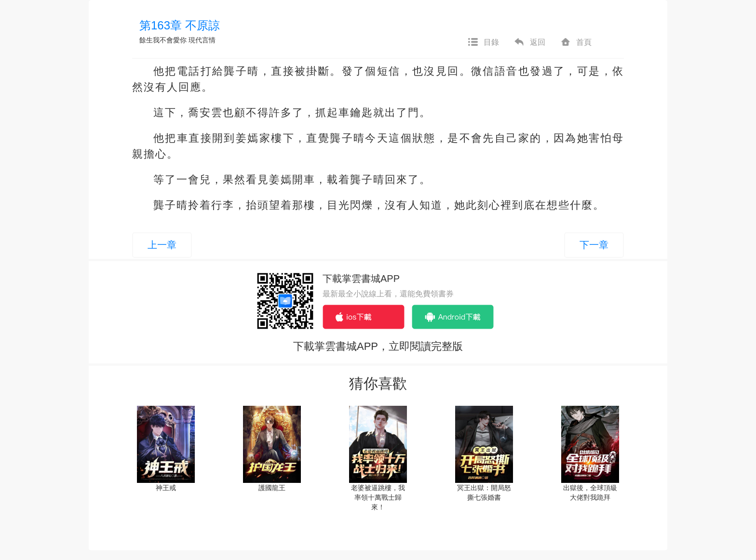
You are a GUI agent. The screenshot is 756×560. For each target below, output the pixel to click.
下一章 (594, 245)
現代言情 (202, 40)
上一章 (162, 245)
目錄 (483, 42)
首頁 (576, 42)
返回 (529, 42)
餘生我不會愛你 (163, 40)
